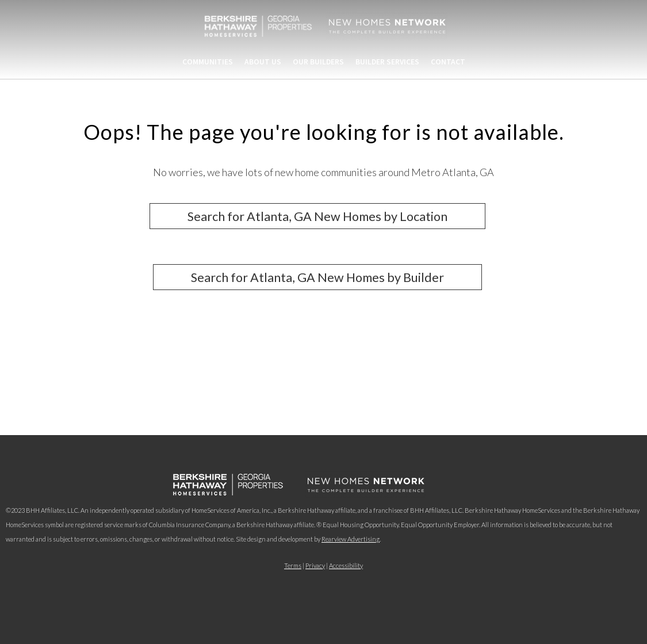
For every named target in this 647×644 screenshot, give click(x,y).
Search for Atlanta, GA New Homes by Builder (317, 277)
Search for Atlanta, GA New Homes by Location (317, 216)
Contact (448, 62)
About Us (263, 62)
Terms (293, 565)
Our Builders (318, 62)
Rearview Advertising (351, 539)
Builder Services (387, 62)
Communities (208, 62)
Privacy (315, 565)
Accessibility (346, 565)
